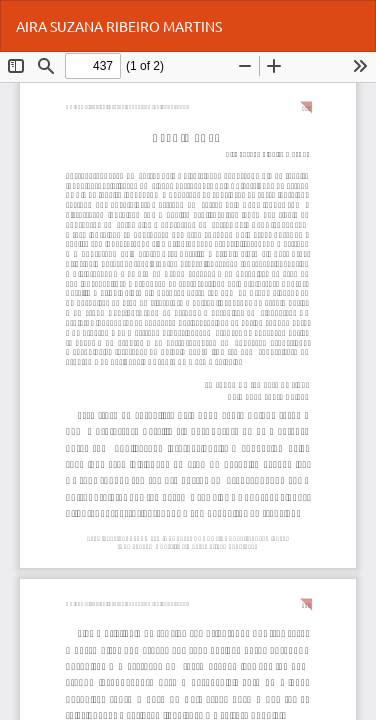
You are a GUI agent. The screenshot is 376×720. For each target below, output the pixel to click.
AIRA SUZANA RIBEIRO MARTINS (119, 26)
